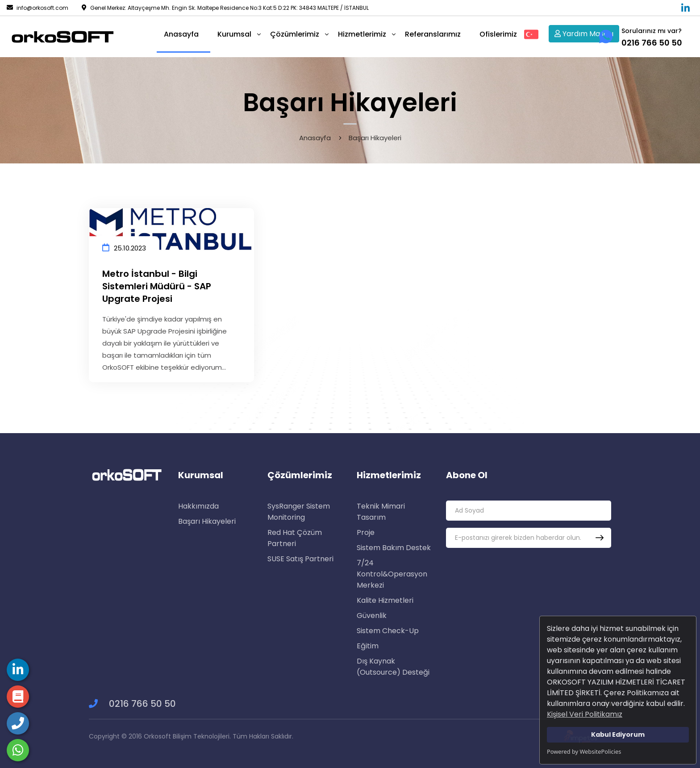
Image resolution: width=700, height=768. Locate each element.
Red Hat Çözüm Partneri (295, 538)
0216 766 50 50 (132, 704)
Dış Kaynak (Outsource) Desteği (393, 667)
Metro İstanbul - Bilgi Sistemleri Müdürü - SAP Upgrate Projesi (157, 286)
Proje (366, 532)
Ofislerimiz (498, 34)
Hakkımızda (198, 506)
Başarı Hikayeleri (207, 521)
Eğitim (368, 646)
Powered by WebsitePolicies (584, 751)
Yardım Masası (584, 33)
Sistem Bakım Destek (394, 548)
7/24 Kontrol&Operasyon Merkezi (392, 574)
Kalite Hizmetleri (385, 600)
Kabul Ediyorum (618, 735)
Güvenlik (372, 616)
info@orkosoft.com (37, 8)
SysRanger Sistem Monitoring (299, 512)
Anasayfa (315, 138)
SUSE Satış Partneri (300, 559)
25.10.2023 (124, 248)
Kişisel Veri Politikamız (585, 714)
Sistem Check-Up (388, 631)
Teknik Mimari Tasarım (381, 512)
